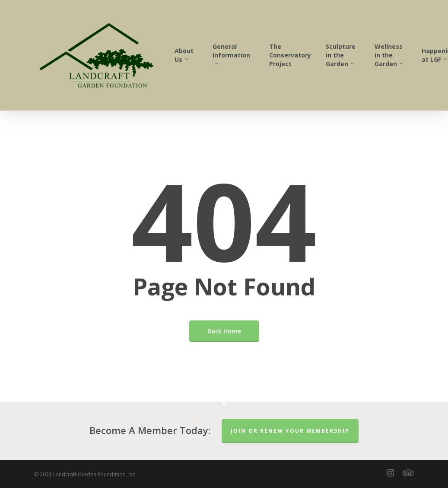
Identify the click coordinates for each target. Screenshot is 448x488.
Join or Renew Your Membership (290, 431)
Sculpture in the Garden (341, 55)
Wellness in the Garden (389, 55)
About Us (184, 55)
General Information (231, 53)
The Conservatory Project (290, 55)
